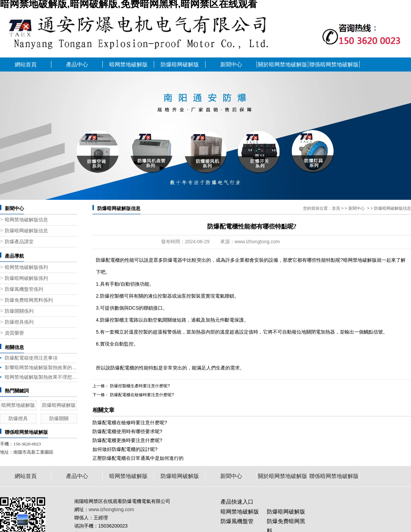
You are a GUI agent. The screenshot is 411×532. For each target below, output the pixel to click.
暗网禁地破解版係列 (26, 267)
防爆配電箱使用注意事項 (31, 358)
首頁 (336, 208)
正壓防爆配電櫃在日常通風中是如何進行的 (138, 458)
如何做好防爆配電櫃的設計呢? (125, 449)
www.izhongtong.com (257, 242)
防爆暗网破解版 (180, 64)
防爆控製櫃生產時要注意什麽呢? (139, 386)
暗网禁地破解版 (128, 64)
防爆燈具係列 (19, 322)
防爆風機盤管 (237, 521)
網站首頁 (26, 64)
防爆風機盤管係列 (24, 289)
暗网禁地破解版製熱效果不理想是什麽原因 (41, 377)
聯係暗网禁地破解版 (334, 64)
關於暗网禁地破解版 (283, 64)
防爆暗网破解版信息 (26, 231)
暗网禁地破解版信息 (26, 220)
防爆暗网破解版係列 (26, 278)
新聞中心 (231, 64)
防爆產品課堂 (19, 242)
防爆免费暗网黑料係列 (29, 300)
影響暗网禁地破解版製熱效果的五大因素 (41, 367)
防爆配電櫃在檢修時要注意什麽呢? (141, 395)
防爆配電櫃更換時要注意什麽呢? (127, 440)
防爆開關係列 (19, 311)
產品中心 (77, 64)
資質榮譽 (14, 333)
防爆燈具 (18, 418)
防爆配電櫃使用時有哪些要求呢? (127, 431)
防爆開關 (59, 418)
